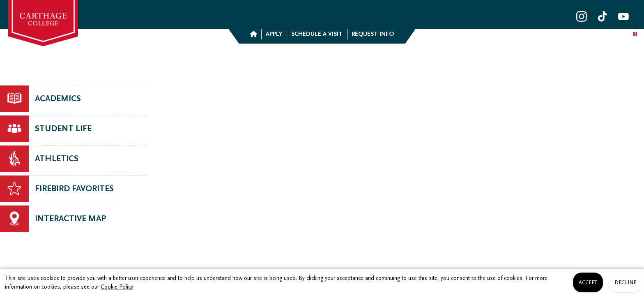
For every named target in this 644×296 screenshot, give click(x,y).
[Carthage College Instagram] (582, 16)
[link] (43, 23)
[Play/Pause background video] (635, 35)
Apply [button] (274, 34)
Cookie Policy (117, 287)
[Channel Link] (74, 219)
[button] (253, 34)
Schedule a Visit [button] (317, 34)
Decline (625, 282)
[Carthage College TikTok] (603, 16)
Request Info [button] (373, 34)
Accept (588, 282)
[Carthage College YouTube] (623, 16)
